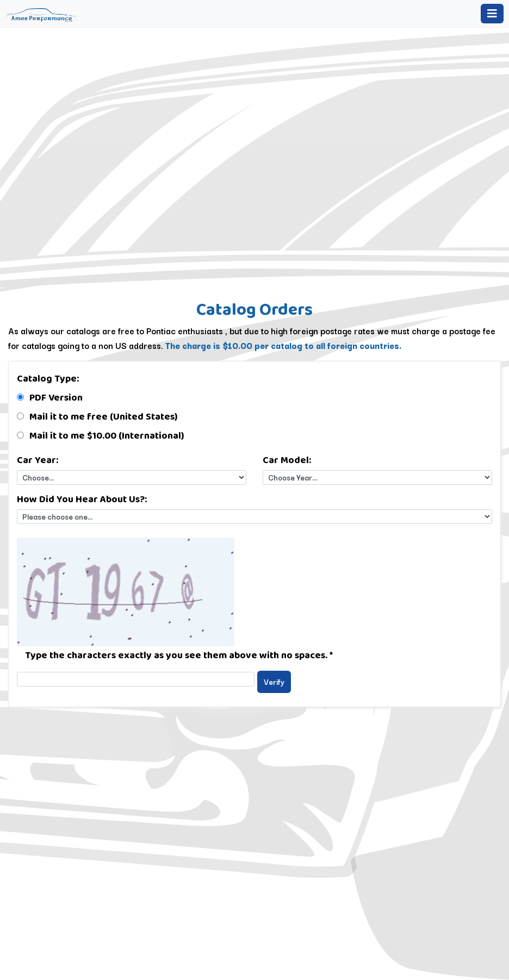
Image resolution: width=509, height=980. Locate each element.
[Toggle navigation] (492, 14)
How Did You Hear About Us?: (82, 499)
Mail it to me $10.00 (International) (107, 435)
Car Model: (287, 460)
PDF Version (56, 397)
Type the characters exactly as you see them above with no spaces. (179, 655)
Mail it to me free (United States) (104, 416)
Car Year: (38, 460)
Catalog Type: (48, 378)
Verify (274, 682)
